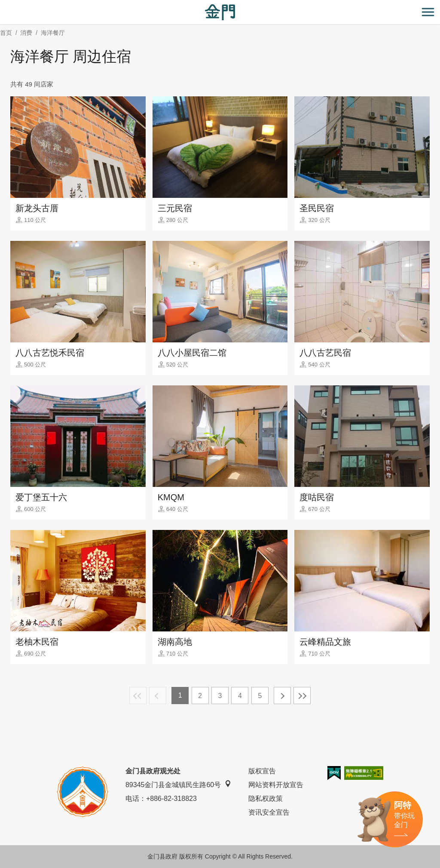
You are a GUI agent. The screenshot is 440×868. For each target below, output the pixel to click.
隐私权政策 (266, 799)
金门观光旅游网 (220, 12)
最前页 (138, 696)
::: (3, 5)
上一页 (158, 696)
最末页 (302, 696)
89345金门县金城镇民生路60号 (178, 784)
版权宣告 (262, 771)
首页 (6, 33)
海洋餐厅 (53, 33)
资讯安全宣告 (269, 812)
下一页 (282, 696)
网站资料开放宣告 (276, 785)
